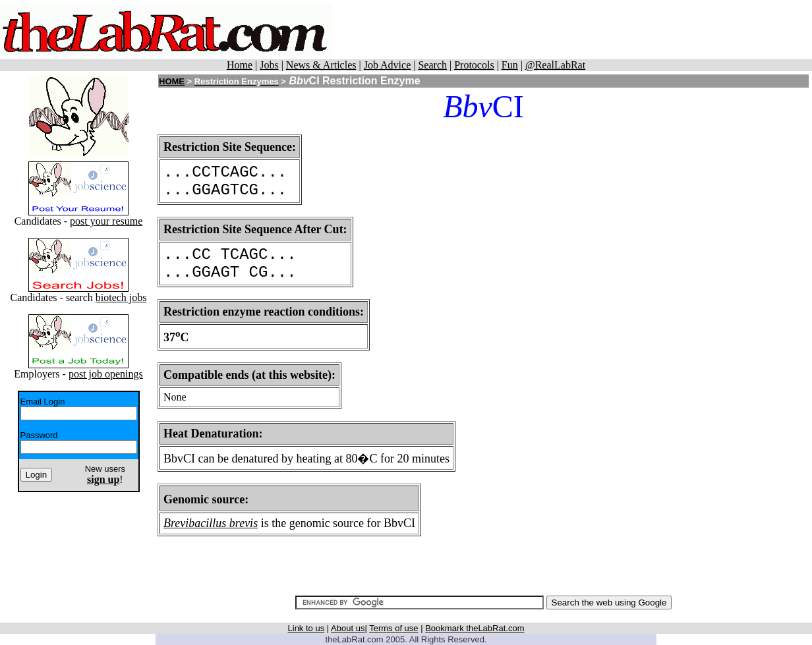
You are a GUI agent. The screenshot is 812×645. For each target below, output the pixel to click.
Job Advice (388, 65)
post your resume (106, 221)
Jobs (269, 65)
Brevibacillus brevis (211, 523)
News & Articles (321, 65)
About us (348, 628)
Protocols (474, 65)
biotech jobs (121, 297)
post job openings (106, 374)
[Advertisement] (572, 30)
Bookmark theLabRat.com (475, 628)
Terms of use (393, 628)
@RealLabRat (555, 65)
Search (432, 65)
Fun (510, 65)
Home (240, 65)
